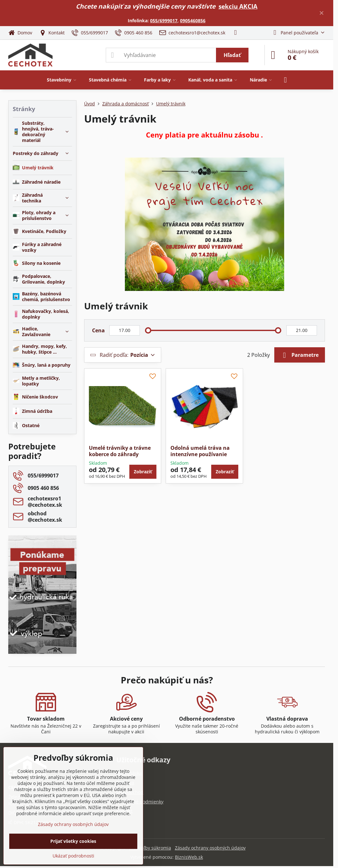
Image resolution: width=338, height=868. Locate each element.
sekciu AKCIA (238, 6)
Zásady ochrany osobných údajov (210, 848)
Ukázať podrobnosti (73, 856)
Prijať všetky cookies (73, 841)
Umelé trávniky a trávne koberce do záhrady (120, 451)
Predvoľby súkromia (150, 848)
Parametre (300, 355)
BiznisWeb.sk (189, 857)
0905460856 (193, 21)
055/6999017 (164, 21)
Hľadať (232, 55)
